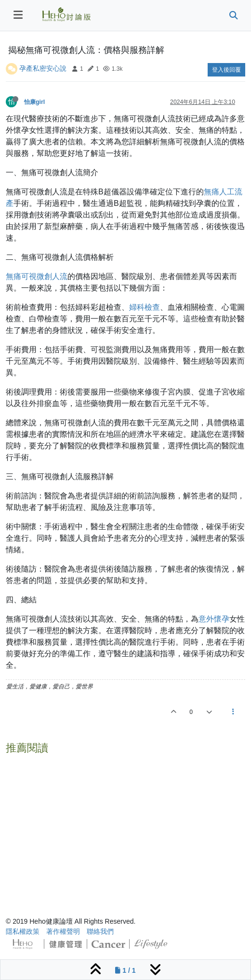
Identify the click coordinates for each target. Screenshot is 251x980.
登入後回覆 (226, 70)
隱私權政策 (23, 931)
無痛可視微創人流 (37, 276)
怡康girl (34, 102)
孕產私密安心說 (43, 68)
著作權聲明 (63, 931)
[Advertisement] (125, 826)
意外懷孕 (214, 619)
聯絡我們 (100, 931)
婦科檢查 (145, 307)
